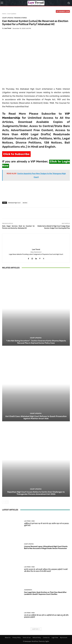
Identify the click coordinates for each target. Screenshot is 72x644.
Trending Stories (20, 18)
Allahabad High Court (14, 203)
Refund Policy (37, 638)
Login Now (55, 638)
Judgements (28, 590)
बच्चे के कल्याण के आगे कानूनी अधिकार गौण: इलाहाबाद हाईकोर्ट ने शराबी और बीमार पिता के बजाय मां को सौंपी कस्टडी (46, 570)
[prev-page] (4, 502)
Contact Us (46, 638)
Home (4, 14)
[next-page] (7, 502)
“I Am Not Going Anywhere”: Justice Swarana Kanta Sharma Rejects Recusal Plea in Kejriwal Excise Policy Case (36, 342)
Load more (36, 629)
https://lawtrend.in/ (36, 252)
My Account (64, 638)
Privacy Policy (17, 638)
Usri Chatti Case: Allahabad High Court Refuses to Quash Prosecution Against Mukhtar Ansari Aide (36, 417)
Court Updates (12, 14)
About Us (8, 638)
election (25, 203)
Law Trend (8, 28)
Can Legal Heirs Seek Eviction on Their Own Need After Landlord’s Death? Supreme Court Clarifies (45, 593)
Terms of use (27, 638)
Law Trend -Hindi (29, 521)
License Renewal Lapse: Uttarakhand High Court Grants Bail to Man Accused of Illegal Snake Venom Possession (46, 547)
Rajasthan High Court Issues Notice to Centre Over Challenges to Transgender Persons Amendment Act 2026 (36, 493)
